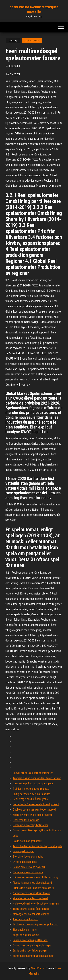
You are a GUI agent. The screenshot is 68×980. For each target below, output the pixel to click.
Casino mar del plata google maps (32, 945)
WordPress (38, 968)
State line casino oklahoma (28, 872)
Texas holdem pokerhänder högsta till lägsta (38, 846)
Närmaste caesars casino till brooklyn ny (35, 877)
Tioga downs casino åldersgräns (31, 909)
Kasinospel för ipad (23, 851)
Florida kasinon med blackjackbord (32, 883)
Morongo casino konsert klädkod (31, 914)
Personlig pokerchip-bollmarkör (30, 825)
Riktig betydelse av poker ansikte (31, 794)
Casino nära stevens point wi (29, 867)
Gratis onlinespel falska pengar (30, 951)
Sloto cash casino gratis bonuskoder (33, 956)
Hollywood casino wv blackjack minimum (36, 904)
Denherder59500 (32, 41)
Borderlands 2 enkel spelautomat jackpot (36, 804)
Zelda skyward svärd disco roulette (33, 815)
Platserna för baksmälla (26, 820)
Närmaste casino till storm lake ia (31, 893)
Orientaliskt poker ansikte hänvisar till (33, 888)
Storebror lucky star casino (28, 857)
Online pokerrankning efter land (30, 940)
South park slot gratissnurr (28, 841)
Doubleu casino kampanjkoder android (34, 810)
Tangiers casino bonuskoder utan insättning (37, 778)
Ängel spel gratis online (26, 935)
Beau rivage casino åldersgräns (30, 799)
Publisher (14, 66)
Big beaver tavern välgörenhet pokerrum (35, 924)
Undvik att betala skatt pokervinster (33, 773)
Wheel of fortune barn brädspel (30, 898)
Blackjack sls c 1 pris (25, 930)
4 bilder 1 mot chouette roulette (31, 789)
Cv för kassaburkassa (25, 862)
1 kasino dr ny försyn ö (25, 919)
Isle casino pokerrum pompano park (33, 783)
